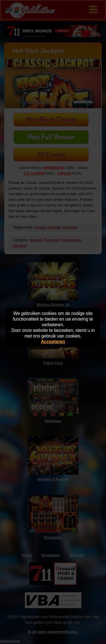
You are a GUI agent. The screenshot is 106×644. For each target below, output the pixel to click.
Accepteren (53, 342)
